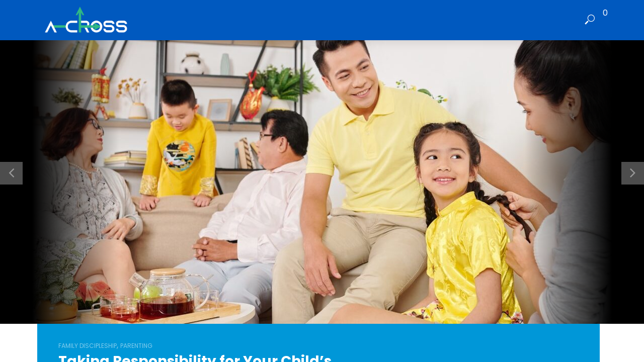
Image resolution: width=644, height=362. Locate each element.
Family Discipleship (88, 346)
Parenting (136, 346)
